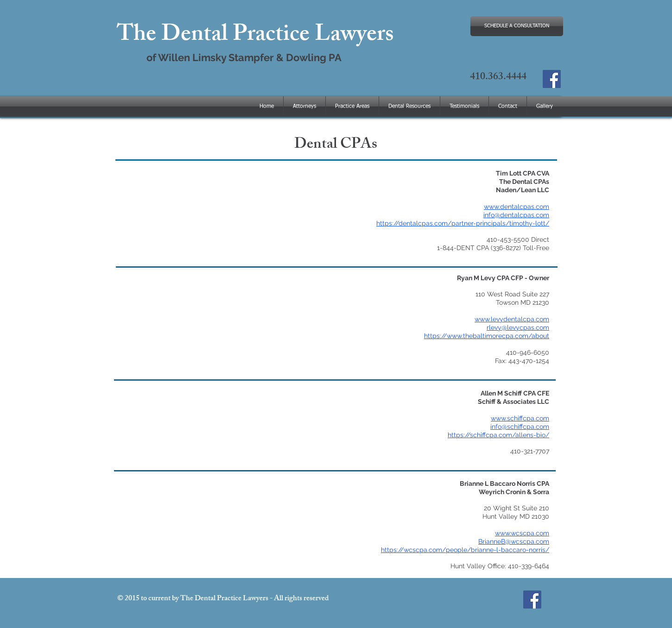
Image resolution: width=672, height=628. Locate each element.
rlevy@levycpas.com (518, 327)
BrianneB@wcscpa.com (514, 541)
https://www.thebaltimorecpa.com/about (487, 336)
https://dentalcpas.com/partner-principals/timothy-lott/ (463, 223)
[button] (409, 107)
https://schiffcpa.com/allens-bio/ (498, 435)
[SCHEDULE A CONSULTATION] (517, 26)
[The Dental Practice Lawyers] (552, 79)
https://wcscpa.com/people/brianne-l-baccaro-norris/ (465, 550)
